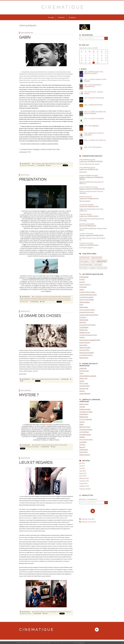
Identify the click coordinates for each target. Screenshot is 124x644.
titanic (66, 298)
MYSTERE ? (29, 395)
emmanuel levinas (40, 445)
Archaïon (82, 279)
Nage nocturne (84, 358)
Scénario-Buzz (84, 450)
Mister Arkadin (84, 307)
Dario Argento (84, 261)
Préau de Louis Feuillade (87, 300)
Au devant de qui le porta (87, 312)
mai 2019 (82, 466)
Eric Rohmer (84, 268)
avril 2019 (82, 468)
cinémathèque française (48, 164)
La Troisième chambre (86, 355)
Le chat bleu (83, 442)
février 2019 (83, 473)
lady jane (28, 614)
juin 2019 (82, 463)
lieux (64, 612)
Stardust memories (85, 409)
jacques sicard (55, 379)
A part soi (82, 282)
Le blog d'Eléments (85, 394)
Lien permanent (25, 164)
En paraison (83, 317)
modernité (54, 612)
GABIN (25, 37)
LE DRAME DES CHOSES (40, 316)
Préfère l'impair (84, 320)
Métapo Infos (83, 378)
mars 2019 (83, 471)
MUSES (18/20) (98, 235)
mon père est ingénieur (33, 447)
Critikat (81, 424)
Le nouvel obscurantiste (86, 297)
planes (81, 305)
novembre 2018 (84, 481)
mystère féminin (50, 445)
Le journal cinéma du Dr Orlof (88, 295)
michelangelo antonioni (31, 300)
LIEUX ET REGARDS (36, 462)
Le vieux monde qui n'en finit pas (89, 315)
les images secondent (55, 297)
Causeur (82, 381)
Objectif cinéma (84, 404)
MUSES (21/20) (93, 169)
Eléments (82, 391)
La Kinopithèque (84, 432)
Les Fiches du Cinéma (86, 429)
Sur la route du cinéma (86, 439)
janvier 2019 (83, 476)
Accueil (51, 17)
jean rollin (46, 297)
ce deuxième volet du (46, 278)
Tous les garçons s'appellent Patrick (90, 340)
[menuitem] (51, 17)
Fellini (93, 261)
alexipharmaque (66, 297)
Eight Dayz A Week (85, 427)
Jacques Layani (85, 235)
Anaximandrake (84, 277)
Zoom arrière (83, 345)
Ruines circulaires (84, 302)
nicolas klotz (52, 298)
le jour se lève (59, 164)
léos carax (45, 298)
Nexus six (82, 447)
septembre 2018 (84, 486)
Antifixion (82, 337)
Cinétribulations (84, 414)
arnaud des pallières (36, 298)
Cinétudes (82, 407)
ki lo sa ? (37, 379)
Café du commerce (85, 285)
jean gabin (38, 164)
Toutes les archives (85, 489)
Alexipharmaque (84, 371)
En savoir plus (81, 643)
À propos (72, 17)
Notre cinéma (83, 452)
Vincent (82, 207)
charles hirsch (24, 302)
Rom (81, 226)
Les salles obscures (85, 434)
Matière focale (84, 417)
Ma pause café (84, 388)
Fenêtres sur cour (85, 332)
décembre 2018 (84, 478)
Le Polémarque (84, 327)
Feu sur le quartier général (87, 310)
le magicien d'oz (51, 300)
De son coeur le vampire (87, 353)
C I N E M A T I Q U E (62, 7)
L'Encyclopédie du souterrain (88, 376)
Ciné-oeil (82, 422)
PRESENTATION (33, 179)
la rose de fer (39, 297)
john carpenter (42, 300)
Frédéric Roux (83, 330)
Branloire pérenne (85, 343)
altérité (61, 445)
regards (60, 612)
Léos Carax (98, 264)
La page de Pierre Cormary (87, 292)
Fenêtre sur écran (85, 455)
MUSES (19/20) (93, 216)
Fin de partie (83, 287)
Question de (83, 368)
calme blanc (60, 298)
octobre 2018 (83, 484)
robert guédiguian (25, 298)
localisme (48, 612)
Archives (61, 17)
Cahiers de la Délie (85, 348)
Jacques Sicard (102, 261)
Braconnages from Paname (87, 325)
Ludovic (82, 161)
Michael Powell (85, 258)
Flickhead (82, 437)
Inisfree (82, 290)
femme (56, 445)
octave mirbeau (31, 165)
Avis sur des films (84, 350)
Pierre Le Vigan (84, 383)
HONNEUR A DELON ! (95, 161)
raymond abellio (66, 300)
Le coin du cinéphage (86, 419)
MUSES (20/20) (93, 199)
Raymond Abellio (97, 258)
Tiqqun (81, 373)
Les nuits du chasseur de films (88, 335)
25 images (82, 445)
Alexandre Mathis (85, 386)
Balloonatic (83, 322)
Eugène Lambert (85, 177)
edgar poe (59, 300)
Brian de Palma (102, 268)
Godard (92, 268)
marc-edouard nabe (86, 264)
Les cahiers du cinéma (86, 412)
